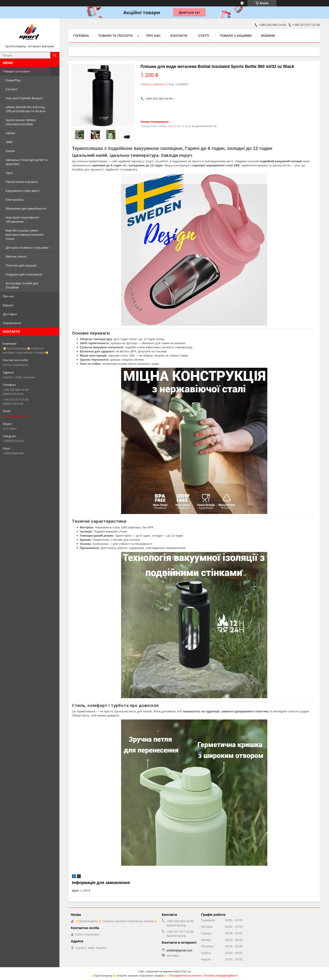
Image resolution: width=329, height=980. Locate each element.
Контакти (179, 36)
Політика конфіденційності (221, 976)
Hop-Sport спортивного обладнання (23, 219)
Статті (204, 36)
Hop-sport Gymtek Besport (24, 98)
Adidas (11, 133)
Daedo (10, 151)
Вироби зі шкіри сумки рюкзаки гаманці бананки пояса (25, 234)
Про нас (8, 296)
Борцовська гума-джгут (23, 191)
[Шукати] (55, 55)
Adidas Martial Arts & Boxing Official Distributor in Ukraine (26, 109)
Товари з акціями (236, 36)
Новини (268, 36)
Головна (81, 36)
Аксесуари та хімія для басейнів (22, 285)
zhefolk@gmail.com (16, 416)
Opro (9, 173)
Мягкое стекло (16, 256)
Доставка (10, 314)
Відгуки (8, 305)
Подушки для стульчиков (24, 274)
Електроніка (15, 200)
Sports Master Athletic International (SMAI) (21, 122)
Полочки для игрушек (21, 265)
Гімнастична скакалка (22, 182)
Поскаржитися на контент (186, 976)
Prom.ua (186, 972)
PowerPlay (13, 80)
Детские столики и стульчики (27, 248)
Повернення (12, 323)
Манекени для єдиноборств (26, 208)
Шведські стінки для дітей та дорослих (27, 162)
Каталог (12, 89)
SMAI (9, 142)
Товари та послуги (16, 71)
